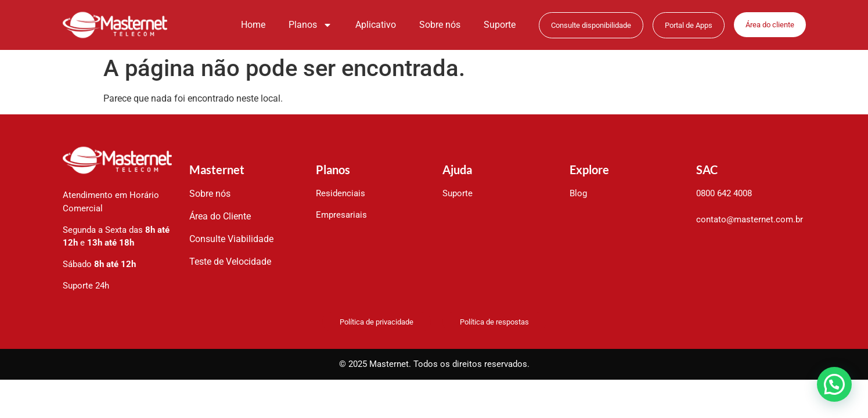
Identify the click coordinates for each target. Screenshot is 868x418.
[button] (834, 383)
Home (253, 25)
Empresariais (341, 215)
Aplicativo (376, 25)
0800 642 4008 (724, 193)
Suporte (500, 25)
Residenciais (341, 193)
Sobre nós (440, 25)
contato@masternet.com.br (750, 219)
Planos (310, 25)
